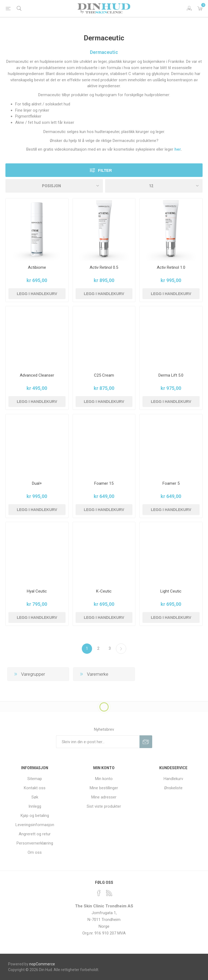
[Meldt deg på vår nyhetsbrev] (98, 742)
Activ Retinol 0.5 (104, 267)
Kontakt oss (35, 788)
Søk (35, 797)
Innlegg (35, 806)
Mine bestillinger (104, 788)
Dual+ (37, 483)
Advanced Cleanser (37, 375)
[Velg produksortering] (54, 186)
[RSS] (109, 893)
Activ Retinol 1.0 (171, 267)
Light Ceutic (171, 591)
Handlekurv (173, 779)
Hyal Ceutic (37, 591)
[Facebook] (99, 893)
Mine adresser (104, 797)
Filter (105, 170)
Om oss (35, 852)
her (178, 149)
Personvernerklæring (35, 843)
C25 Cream (104, 375)
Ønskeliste (173, 788)
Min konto (104, 779)
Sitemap (35, 779)
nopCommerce (42, 964)
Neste (121, 649)
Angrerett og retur (35, 834)
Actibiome (37, 267)
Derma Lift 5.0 (171, 375)
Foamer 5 (171, 483)
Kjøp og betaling (35, 816)
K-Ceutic (104, 591)
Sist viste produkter (104, 806)
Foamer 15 (104, 483)
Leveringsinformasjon (35, 825)
